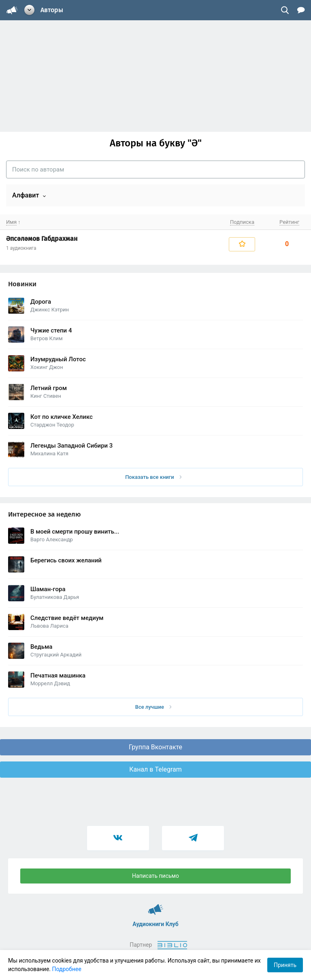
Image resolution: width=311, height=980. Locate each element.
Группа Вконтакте (155, 747)
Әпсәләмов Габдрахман (42, 239)
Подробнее (67, 969)
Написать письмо (155, 876)
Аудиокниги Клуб (156, 906)
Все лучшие (153, 707)
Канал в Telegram (155, 769)
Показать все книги (153, 477)
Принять (285, 965)
